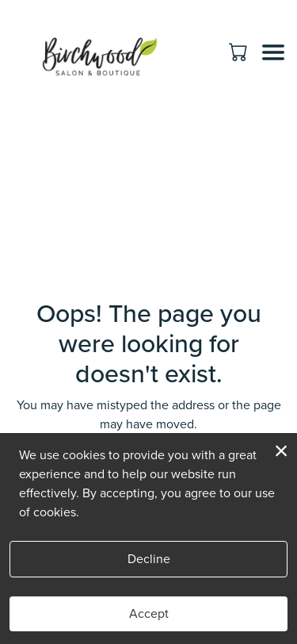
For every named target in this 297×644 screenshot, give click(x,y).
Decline (149, 559)
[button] (240, 52)
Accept (149, 613)
